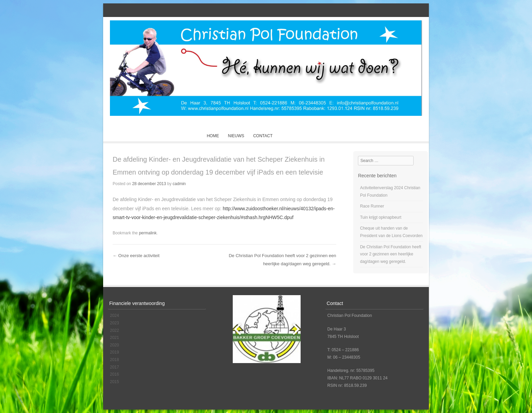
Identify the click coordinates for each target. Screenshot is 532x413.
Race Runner (372, 206)
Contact (263, 136)
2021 (115, 338)
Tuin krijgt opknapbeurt (381, 217)
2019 (115, 352)
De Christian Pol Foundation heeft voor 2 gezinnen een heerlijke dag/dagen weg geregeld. (391, 254)
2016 (115, 374)
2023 (115, 323)
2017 (115, 367)
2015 (115, 382)
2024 (115, 316)
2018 (115, 360)
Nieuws (236, 136)
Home (213, 136)
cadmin (179, 184)
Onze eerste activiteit (136, 256)
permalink (148, 233)
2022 (115, 330)
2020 (115, 345)
